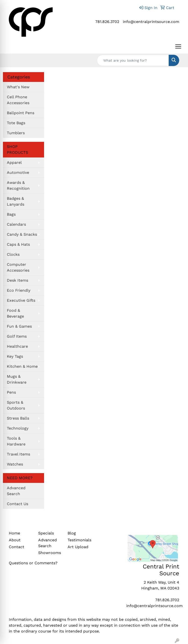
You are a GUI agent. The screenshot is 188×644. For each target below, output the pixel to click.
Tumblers (16, 133)
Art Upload (78, 547)
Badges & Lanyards (16, 201)
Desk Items (18, 280)
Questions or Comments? (33, 563)
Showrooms (50, 553)
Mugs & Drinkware (17, 379)
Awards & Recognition (18, 185)
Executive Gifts (21, 300)
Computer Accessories (18, 267)
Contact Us (18, 504)
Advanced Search (16, 491)
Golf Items (17, 336)
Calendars (16, 224)
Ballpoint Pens (21, 113)
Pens (11, 392)
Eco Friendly (19, 290)
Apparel (14, 162)
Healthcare (17, 346)
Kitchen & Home (22, 366)
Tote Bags (16, 123)
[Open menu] (178, 46)
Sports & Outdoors (16, 405)
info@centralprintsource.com (151, 22)
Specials (46, 533)
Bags (11, 214)
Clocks (13, 254)
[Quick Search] (133, 60)
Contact (17, 547)
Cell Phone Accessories (18, 100)
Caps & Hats (18, 244)
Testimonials (79, 540)
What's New (18, 87)
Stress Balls (18, 418)
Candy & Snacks (22, 234)
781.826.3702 (107, 22)
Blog (72, 533)
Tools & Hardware (16, 441)
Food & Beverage (15, 313)
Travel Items (18, 454)
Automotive (18, 172)
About (15, 540)
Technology (18, 428)
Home (14, 533)
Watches (15, 464)
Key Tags (15, 356)
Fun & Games (19, 326)
